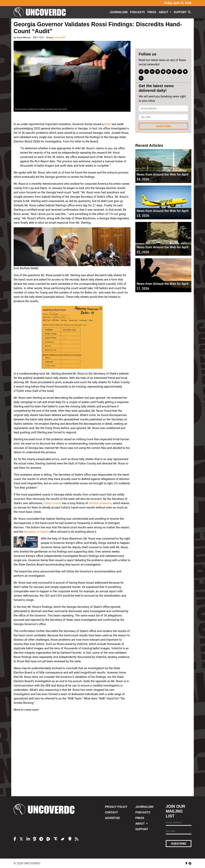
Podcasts (137, 12)
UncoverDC (41, 12)
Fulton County (52, 503)
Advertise (112, 818)
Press (152, 12)
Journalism (119, 12)
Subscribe (163, 126)
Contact (111, 812)
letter (108, 124)
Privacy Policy (116, 807)
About (164, 12)
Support (180, 12)
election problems (100, 503)
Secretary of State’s (36, 532)
